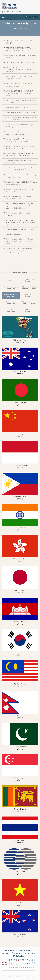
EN (30, 17)
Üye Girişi (35, 17)
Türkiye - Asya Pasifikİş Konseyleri (11, 295)
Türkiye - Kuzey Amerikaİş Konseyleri (11, 288)
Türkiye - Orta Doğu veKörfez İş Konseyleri (29, 303)
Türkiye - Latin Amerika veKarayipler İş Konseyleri (29, 288)
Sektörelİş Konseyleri (11, 310)
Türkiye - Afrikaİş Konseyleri (29, 280)
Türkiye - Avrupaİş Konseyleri (11, 303)
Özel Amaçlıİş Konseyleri (29, 310)
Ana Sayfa (15, 28)
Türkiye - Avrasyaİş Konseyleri (29, 295)
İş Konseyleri (24, 28)
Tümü (11, 280)
